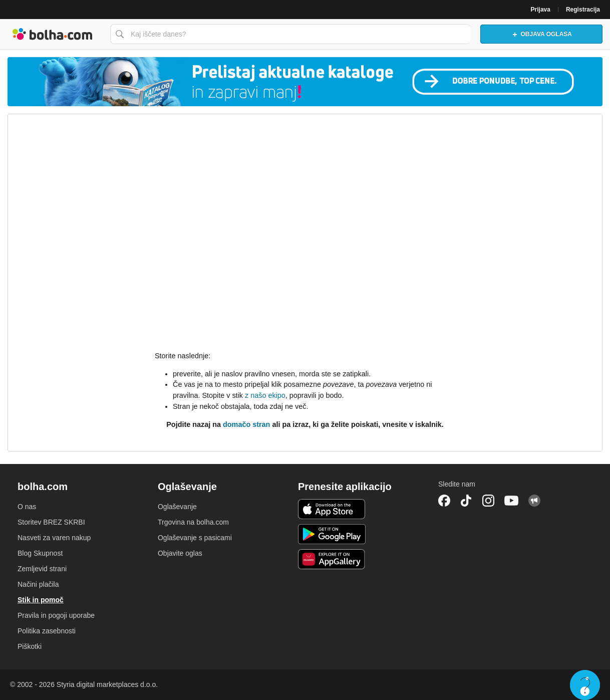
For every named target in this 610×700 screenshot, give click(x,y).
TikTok (466, 501)
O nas (27, 507)
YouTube (511, 501)
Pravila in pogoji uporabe (56, 615)
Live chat (585, 685)
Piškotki (30, 646)
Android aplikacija (332, 534)
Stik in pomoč (41, 600)
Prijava (541, 10)
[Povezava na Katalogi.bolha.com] (305, 82)
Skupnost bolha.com (534, 501)
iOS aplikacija (332, 509)
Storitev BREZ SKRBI (51, 522)
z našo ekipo (265, 395)
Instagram (488, 501)
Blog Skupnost (40, 553)
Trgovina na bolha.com (193, 522)
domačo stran (246, 424)
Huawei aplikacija (332, 559)
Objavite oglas (180, 553)
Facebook (444, 501)
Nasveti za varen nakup (54, 538)
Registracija (583, 10)
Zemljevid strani (42, 569)
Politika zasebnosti (47, 631)
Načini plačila (38, 584)
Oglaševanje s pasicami (195, 538)
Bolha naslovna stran (53, 34)
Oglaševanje (177, 507)
